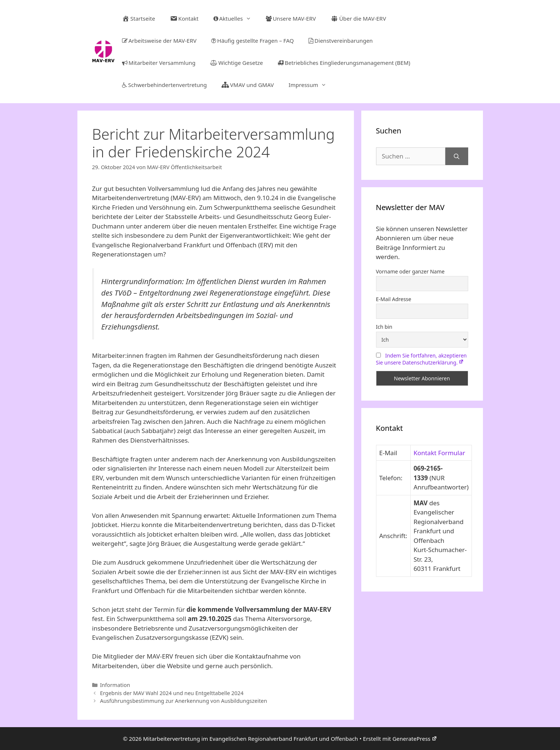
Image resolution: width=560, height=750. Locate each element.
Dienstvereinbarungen (341, 41)
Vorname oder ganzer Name (410, 271)
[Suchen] (457, 156)
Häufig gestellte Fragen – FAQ (253, 41)
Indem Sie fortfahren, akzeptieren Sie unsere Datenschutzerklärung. (422, 359)
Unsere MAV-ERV (291, 18)
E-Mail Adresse (394, 299)
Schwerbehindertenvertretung (165, 85)
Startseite (139, 18)
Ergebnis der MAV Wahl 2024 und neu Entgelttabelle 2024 (172, 693)
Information (115, 685)
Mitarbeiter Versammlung (159, 63)
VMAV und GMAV (248, 85)
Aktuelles (236, 18)
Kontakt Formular (439, 453)
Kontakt (184, 18)
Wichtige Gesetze (236, 63)
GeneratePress (415, 739)
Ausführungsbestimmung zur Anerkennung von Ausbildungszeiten (183, 701)
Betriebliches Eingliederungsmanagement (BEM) (344, 63)
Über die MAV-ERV (358, 18)
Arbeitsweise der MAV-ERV (159, 41)
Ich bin (384, 327)
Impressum (311, 85)
